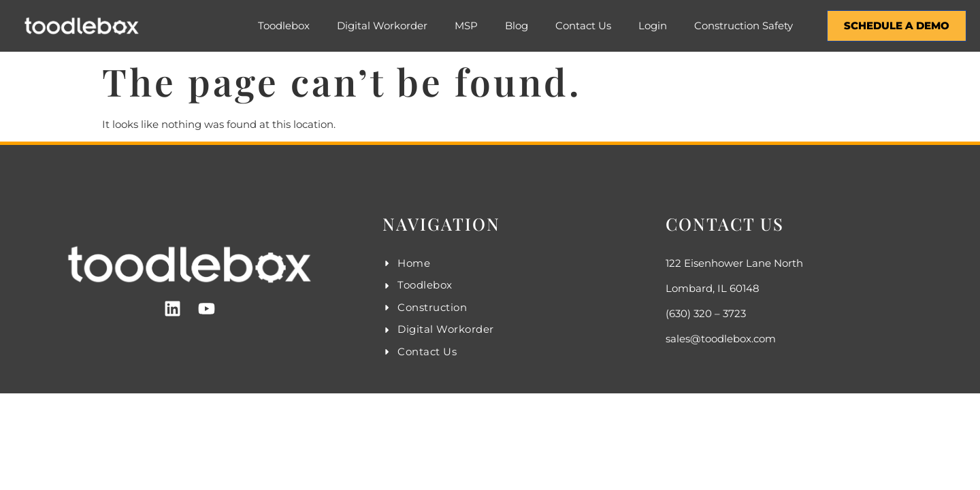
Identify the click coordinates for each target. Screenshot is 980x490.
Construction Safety (744, 26)
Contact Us (583, 26)
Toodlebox (284, 26)
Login (653, 26)
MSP (466, 26)
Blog (517, 26)
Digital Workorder (382, 26)
